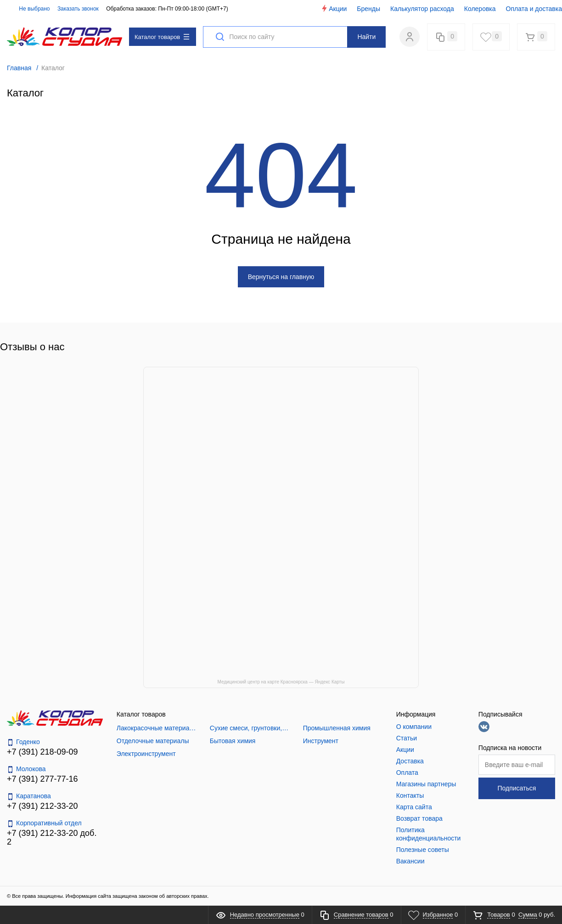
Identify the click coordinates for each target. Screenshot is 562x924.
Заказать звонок (78, 9)
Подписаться (517, 788)
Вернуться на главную (281, 277)
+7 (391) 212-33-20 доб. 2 (52, 837)
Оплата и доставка (534, 9)
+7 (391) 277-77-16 (42, 779)
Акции (334, 8)
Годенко (23, 742)
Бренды (368, 9)
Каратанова (29, 796)
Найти (366, 37)
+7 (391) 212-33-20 (42, 806)
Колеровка (480, 9)
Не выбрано (29, 9)
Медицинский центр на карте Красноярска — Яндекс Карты (281, 682)
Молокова (26, 769)
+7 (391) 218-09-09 (42, 752)
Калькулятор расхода (422, 9)
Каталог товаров (162, 37)
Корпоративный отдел (44, 823)
